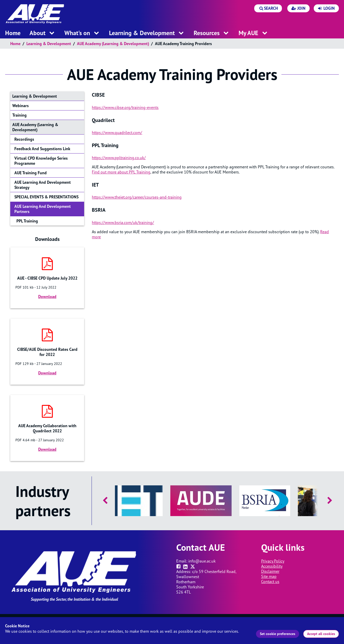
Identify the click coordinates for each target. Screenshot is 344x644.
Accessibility (272, 566)
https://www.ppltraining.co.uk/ (119, 158)
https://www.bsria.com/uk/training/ (123, 222)
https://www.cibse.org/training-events (125, 107)
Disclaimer (270, 571)
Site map (269, 576)
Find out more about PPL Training (121, 172)
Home (15, 44)
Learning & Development (49, 44)
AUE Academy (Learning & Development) (113, 44)
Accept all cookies (321, 634)
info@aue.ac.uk (202, 561)
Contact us (270, 581)
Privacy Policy (273, 561)
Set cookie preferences (278, 634)
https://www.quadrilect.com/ (117, 132)
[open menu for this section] (52, 33)
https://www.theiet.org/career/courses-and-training (137, 197)
